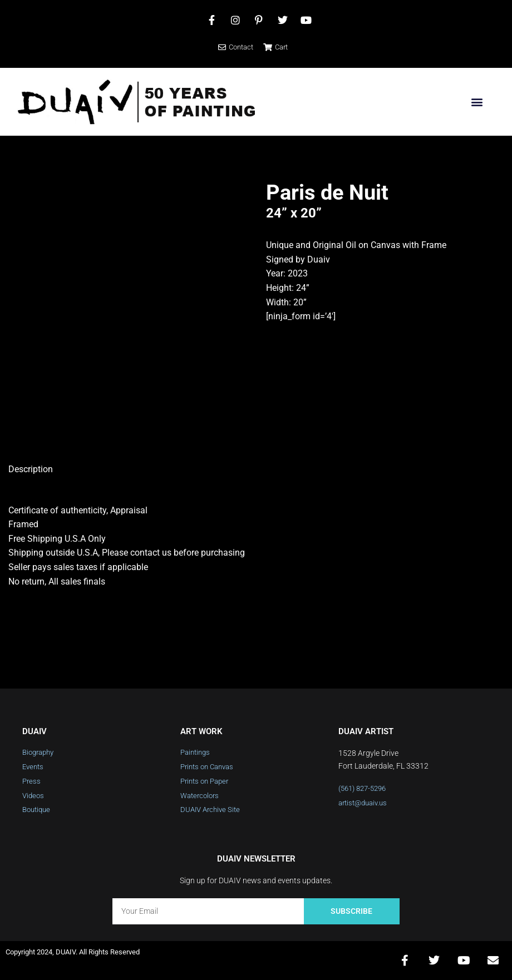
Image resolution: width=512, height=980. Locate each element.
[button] (477, 102)
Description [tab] (31, 469)
